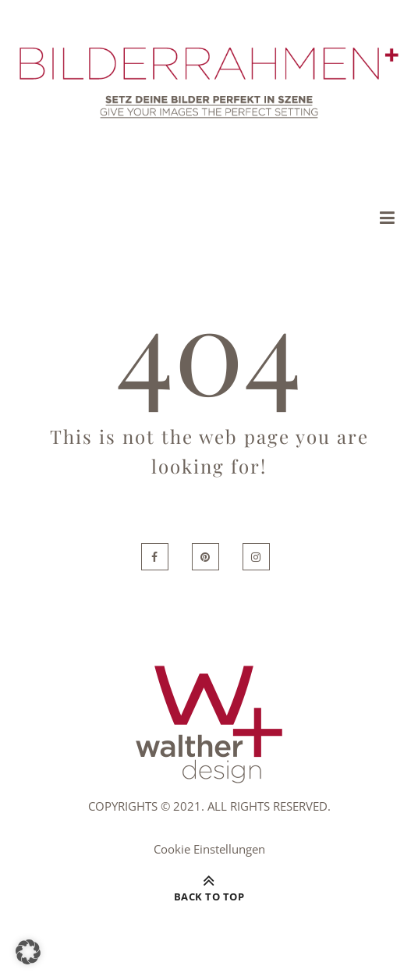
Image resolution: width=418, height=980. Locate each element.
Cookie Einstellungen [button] (209, 849)
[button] (28, 952)
